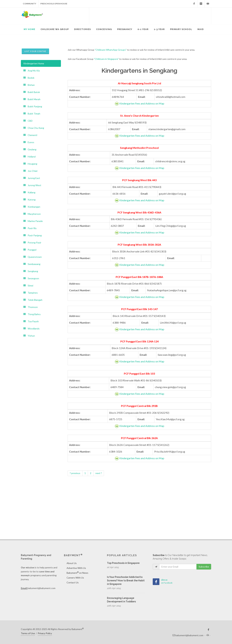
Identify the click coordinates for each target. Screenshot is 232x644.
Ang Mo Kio (32, 71)
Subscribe (204, 567)
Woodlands (31, 328)
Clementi (30, 135)
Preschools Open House (54, 4)
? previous (75, 473)
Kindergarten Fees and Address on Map (142, 103)
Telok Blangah (33, 300)
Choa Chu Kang (34, 128)
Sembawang (32, 264)
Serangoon (31, 278)
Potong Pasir (32, 243)
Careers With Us (75, 578)
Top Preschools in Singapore (123, 563)
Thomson (31, 307)
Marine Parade (33, 221)
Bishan (29, 85)
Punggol (30, 250)
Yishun (29, 336)
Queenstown (33, 257)
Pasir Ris (30, 228)
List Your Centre (35, 51)
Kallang (29, 192)
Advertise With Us (76, 568)
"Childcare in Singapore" (106, 59)
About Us (72, 563)
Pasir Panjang (33, 235)
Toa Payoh (31, 321)
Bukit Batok (32, 92)
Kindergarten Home (34, 63)
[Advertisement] (150, 16)
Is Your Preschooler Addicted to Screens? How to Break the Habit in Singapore (126, 581)
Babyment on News (77, 573)
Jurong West (32, 185)
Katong (29, 200)
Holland (29, 157)
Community (30, 4)
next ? (99, 473)
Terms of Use (28, 633)
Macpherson (32, 214)
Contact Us (73, 582)
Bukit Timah (32, 114)
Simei (28, 286)
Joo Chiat (30, 171)
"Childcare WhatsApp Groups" (111, 50)
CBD (28, 121)
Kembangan (32, 207)
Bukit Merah (32, 99)
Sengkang (31, 271)
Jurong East (32, 178)
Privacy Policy (45, 633)
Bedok (29, 78)
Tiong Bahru (32, 314)
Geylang (30, 149)
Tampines (31, 293)
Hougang (30, 164)
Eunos (29, 142)
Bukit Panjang (33, 106)
